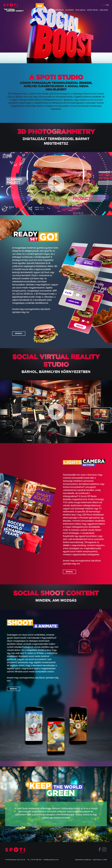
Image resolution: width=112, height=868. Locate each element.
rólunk (47, 10)
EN (108, 5)
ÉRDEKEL (19, 333)
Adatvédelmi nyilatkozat (83, 860)
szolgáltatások (58, 10)
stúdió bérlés (93, 10)
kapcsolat (104, 10)
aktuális (40, 10)
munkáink (70, 10)
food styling (80, 10)
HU (104, 5)
